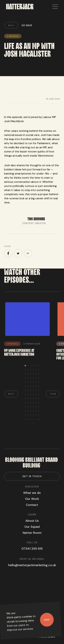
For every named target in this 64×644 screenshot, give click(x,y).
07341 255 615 (32, 549)
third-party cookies (19, 617)
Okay (47, 620)
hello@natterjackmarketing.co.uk (32, 565)
